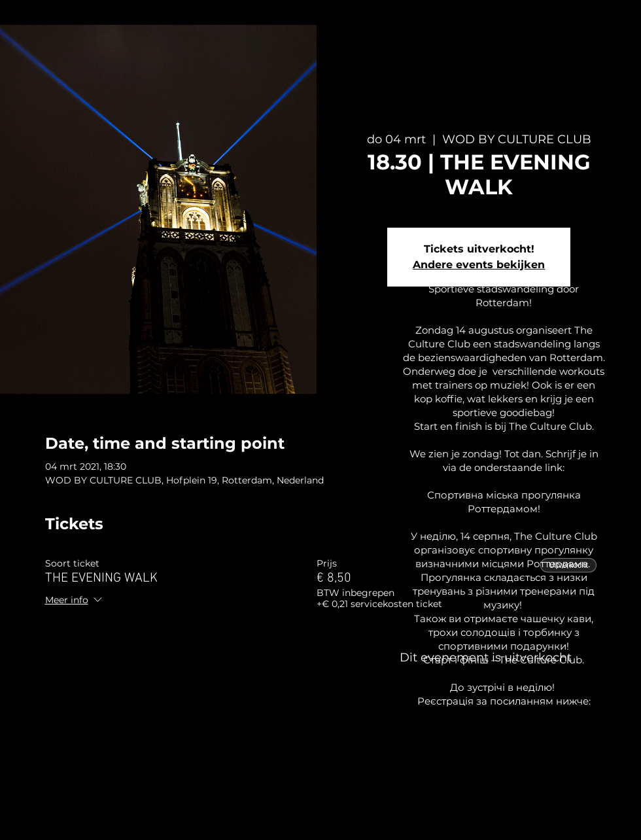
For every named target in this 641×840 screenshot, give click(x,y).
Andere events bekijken (479, 265)
